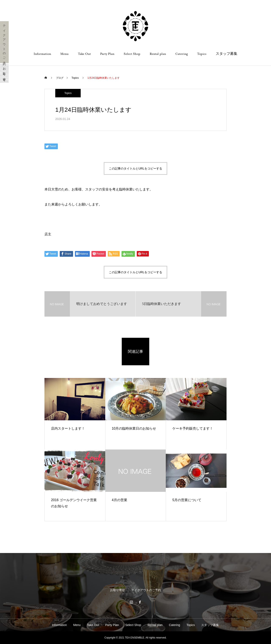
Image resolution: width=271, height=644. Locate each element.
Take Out (84, 54)
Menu (64, 54)
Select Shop (132, 54)
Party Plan (107, 54)
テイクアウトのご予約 (4, 42)
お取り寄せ (4, 73)
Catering (182, 54)
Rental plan (158, 54)
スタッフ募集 (227, 54)
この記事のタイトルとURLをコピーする (135, 168)
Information (42, 54)
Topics (202, 54)
